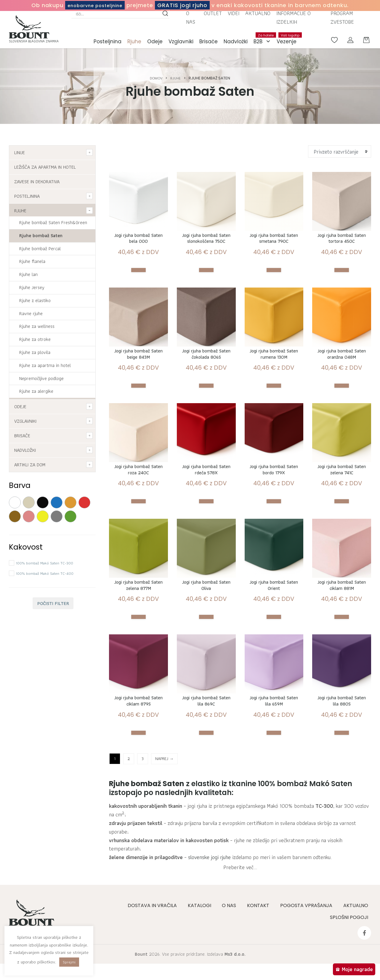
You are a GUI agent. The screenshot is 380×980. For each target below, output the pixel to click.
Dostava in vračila (156, 961)
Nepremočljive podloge (41, 378)
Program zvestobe (342, 19)
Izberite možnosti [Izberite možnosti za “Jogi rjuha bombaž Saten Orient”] (274, 657)
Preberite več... (240, 918)
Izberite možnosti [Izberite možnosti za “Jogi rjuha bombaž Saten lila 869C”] (206, 776)
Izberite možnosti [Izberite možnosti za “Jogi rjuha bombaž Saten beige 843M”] (139, 410)
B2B (264, 43)
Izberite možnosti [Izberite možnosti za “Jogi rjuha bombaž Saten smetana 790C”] (274, 282)
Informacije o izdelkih (294, 19)
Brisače (209, 43)
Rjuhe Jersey (32, 287)
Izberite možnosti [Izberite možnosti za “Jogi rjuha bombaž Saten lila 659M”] (274, 776)
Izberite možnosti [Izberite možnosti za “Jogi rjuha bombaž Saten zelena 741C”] (342, 537)
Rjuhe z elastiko (35, 300)
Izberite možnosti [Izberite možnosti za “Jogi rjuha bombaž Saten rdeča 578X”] (206, 537)
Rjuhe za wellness (37, 326)
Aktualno (258, 15)
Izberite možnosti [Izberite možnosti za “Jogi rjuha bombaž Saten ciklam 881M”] (342, 657)
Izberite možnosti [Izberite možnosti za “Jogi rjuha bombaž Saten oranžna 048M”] (342, 418)
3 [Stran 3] (143, 802)
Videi (234, 15)
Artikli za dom (30, 465)
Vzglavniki (181, 43)
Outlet (213, 15)
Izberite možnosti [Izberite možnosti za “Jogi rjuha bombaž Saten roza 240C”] (139, 537)
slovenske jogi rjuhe (209, 901)
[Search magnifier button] (165, 16)
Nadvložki (236, 43)
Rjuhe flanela (32, 261)
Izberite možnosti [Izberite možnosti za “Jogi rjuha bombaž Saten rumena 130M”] (274, 418)
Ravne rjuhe (31, 313)
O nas (191, 19)
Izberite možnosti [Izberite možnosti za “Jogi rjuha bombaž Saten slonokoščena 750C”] (206, 290)
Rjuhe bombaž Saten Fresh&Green (53, 222)
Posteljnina (108, 43)
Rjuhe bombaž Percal (40, 249)
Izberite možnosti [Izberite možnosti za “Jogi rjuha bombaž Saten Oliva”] (206, 657)
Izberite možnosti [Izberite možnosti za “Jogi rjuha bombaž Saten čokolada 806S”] (206, 418)
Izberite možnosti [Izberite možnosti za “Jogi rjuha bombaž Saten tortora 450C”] (342, 282)
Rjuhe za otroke (35, 339)
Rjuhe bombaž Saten (41, 236)
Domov (155, 78)
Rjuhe (134, 43)
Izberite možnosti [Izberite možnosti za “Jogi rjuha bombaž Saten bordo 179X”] (274, 537)
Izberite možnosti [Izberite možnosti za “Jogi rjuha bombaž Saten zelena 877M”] (139, 657)
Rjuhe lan (28, 274)
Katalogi (203, 961)
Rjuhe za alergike (36, 391)
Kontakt (261, 961)
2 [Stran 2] (129, 802)
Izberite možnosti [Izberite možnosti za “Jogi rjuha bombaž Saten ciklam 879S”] (139, 776)
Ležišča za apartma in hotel (45, 167)
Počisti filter (53, 603)
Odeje (155, 43)
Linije (20, 153)
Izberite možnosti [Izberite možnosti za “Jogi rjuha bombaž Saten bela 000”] (139, 274)
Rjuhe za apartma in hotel (45, 365)
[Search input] (118, 16)
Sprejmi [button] (69, 962)
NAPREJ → (164, 802)
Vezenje (288, 40)
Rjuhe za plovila (35, 352)
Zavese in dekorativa (37, 182)
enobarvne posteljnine (95, 5)
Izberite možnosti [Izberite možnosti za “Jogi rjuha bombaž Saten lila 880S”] (342, 776)
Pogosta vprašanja (308, 961)
